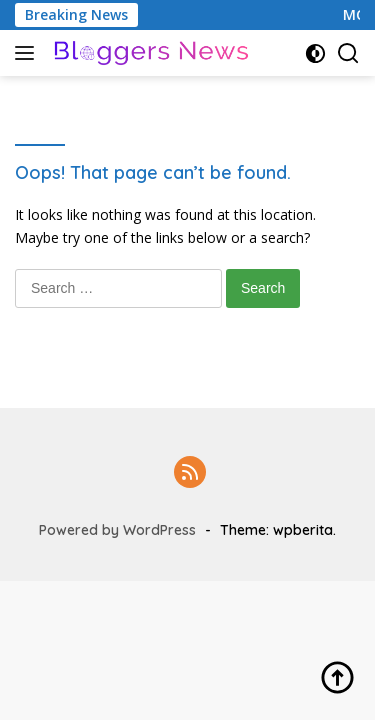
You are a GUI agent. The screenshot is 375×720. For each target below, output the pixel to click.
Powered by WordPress (117, 530)
